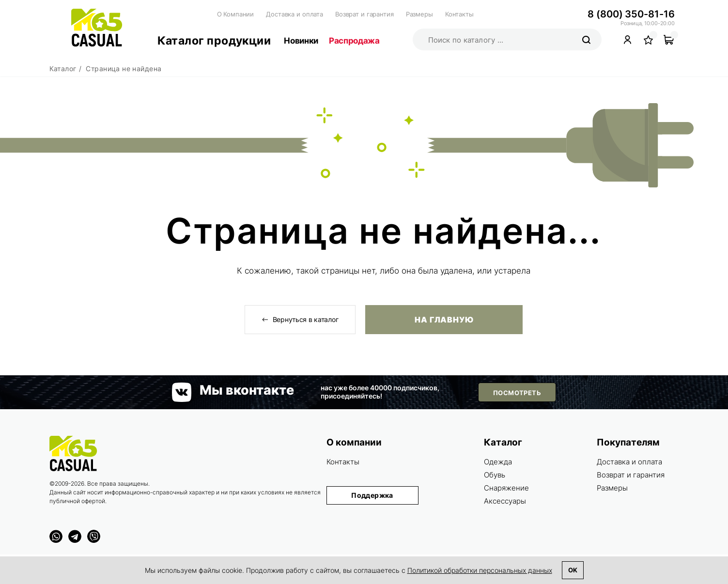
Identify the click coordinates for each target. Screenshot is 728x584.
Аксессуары (505, 501)
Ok (573, 570)
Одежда (498, 462)
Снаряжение (506, 488)
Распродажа (354, 41)
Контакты (459, 14)
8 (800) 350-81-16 (631, 14)
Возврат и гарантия (364, 14)
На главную (444, 320)
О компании (354, 442)
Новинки (301, 41)
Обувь (495, 475)
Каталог (503, 442)
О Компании (236, 14)
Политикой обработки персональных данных (480, 570)
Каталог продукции (214, 41)
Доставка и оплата (294, 14)
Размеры (419, 14)
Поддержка (372, 495)
